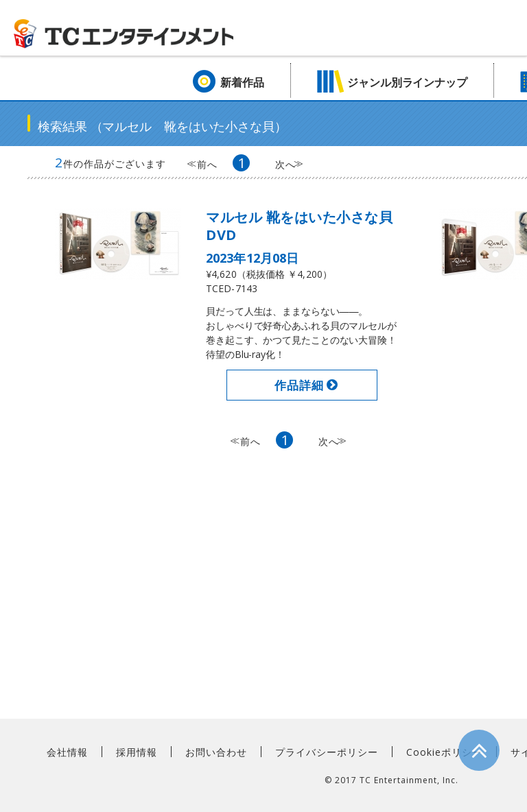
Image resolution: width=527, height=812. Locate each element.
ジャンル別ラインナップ (407, 82)
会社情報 (67, 752)
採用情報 (137, 752)
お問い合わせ (216, 752)
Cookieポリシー (444, 752)
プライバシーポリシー (327, 752)
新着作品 (242, 82)
